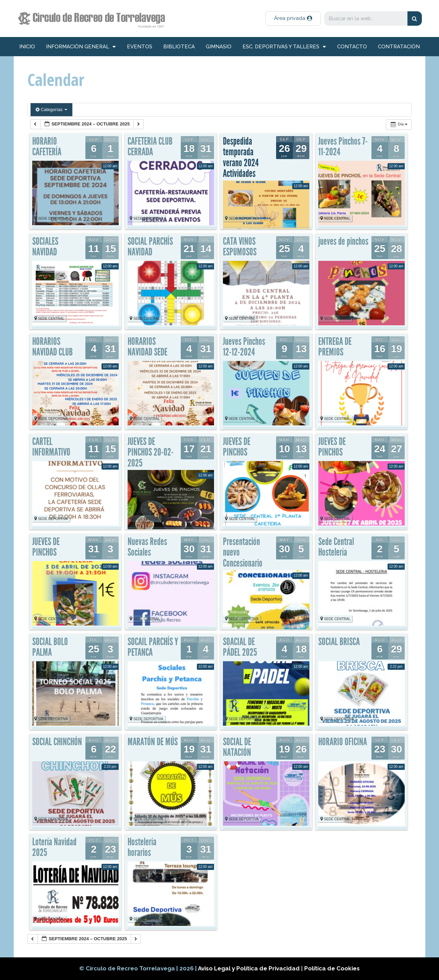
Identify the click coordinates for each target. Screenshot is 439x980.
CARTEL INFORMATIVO (51, 447)
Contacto (352, 47)
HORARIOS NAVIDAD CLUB (52, 347)
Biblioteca (179, 47)
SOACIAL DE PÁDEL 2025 (240, 647)
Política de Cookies (332, 968)
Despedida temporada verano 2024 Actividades (241, 158)
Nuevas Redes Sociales (147, 547)
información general (81, 47)
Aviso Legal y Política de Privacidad (250, 968)
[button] (293, 19)
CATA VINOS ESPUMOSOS (240, 247)
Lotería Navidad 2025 (54, 847)
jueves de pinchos (343, 241)
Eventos (140, 47)
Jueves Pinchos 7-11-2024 (343, 147)
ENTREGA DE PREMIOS (335, 347)
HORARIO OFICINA (343, 742)
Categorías (51, 110)
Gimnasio (219, 47)
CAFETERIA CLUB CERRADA (150, 147)
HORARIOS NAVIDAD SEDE (147, 347)
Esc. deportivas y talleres (284, 47)
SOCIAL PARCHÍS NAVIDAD (150, 247)
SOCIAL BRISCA (339, 642)
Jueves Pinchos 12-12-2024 (244, 347)
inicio (27, 47)
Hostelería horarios (142, 847)
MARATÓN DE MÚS (153, 742)
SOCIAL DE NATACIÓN (237, 747)
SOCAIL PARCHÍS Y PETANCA (153, 647)
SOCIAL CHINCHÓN (57, 742)
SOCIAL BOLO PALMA (50, 647)
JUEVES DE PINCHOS (237, 447)
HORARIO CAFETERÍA (47, 147)
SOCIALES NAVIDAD (45, 247)
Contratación (399, 47)
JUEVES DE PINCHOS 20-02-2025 (151, 452)
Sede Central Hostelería (336, 547)
